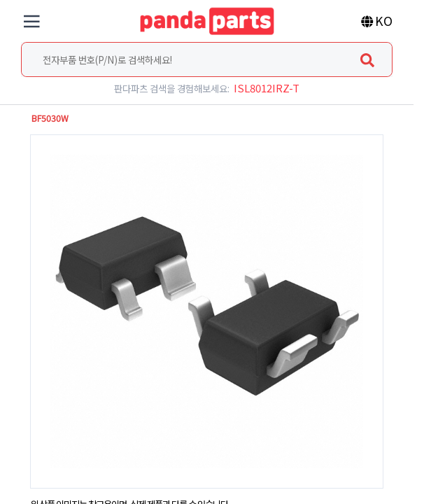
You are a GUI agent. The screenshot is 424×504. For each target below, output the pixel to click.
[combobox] (207, 59)
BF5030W (50, 118)
